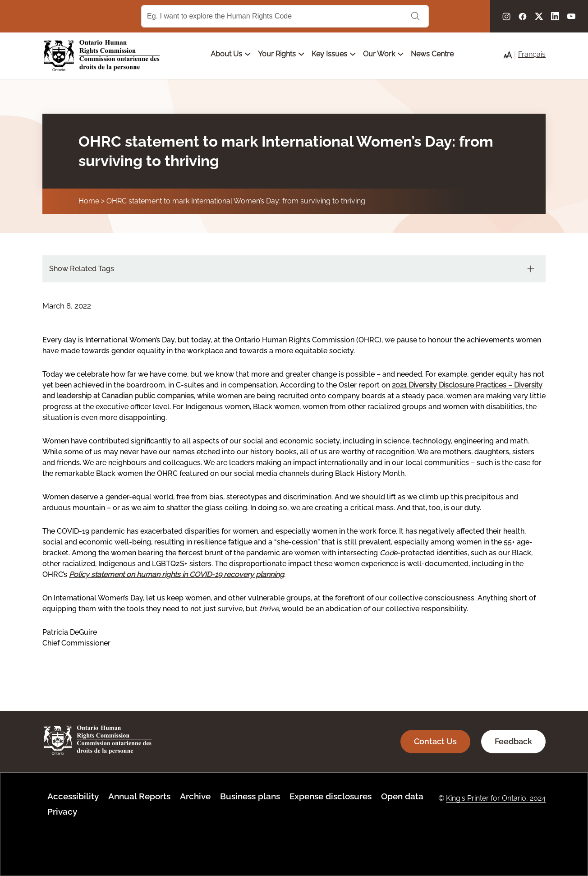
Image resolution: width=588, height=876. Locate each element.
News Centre (432, 54)
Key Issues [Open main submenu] (334, 54)
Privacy (62, 811)
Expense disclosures (331, 796)
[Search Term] (285, 16)
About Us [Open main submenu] (231, 54)
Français (532, 54)
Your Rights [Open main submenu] (281, 54)
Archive (195, 796)
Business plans (250, 796)
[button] (508, 55)
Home (89, 201)
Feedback (513, 741)
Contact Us (435, 741)
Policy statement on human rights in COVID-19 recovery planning (177, 574)
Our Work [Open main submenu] (383, 54)
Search (415, 16)
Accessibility (73, 796)
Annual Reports (139, 796)
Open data (402, 796)
